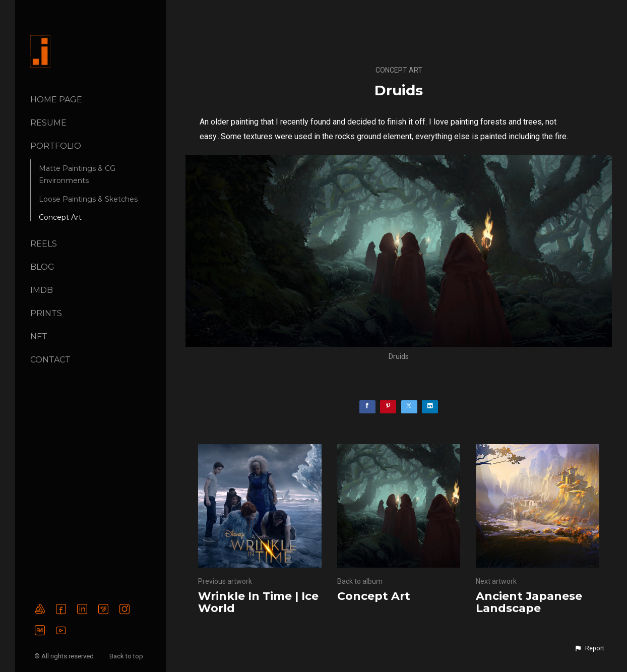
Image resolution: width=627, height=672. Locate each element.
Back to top (127, 656)
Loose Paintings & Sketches (88, 199)
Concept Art (60, 217)
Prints (46, 313)
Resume (48, 123)
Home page (56, 100)
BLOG (42, 267)
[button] (589, 648)
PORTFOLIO (56, 146)
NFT (39, 337)
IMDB (42, 290)
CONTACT (50, 360)
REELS (44, 244)
